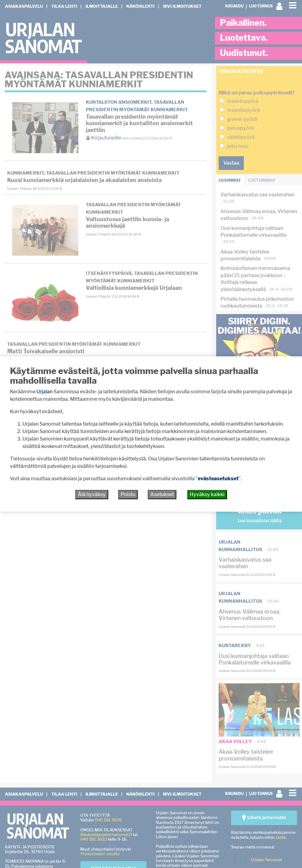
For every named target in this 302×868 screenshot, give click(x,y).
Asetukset (162, 494)
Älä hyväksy (92, 494)
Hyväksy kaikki (207, 494)
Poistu (128, 494)
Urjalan (44, 392)
